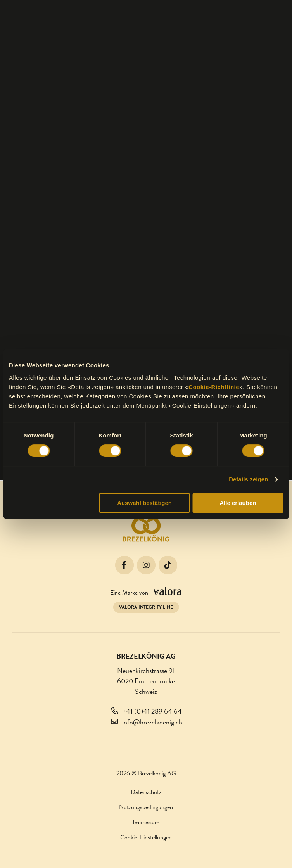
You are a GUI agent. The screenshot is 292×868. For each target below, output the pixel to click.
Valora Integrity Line (146, 607)
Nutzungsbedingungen (146, 807)
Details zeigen (248, 479)
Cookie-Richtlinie (214, 387)
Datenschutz (146, 792)
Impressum (146, 822)
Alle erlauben (238, 503)
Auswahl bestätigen (144, 503)
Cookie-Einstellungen (146, 837)
